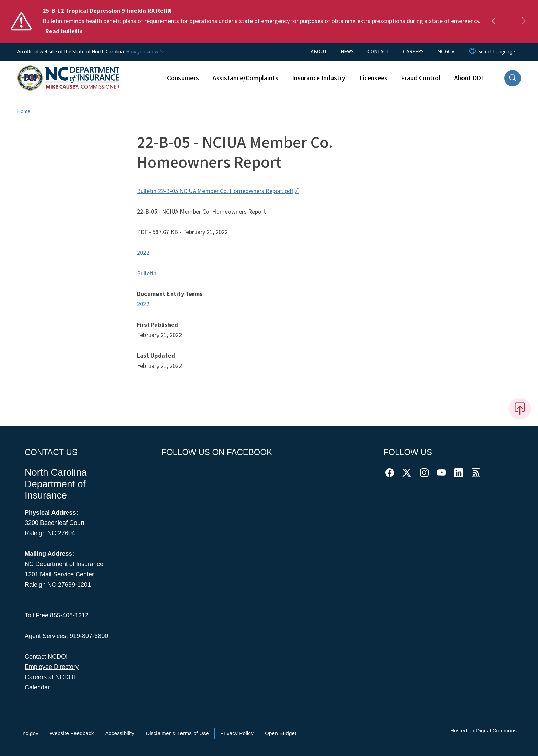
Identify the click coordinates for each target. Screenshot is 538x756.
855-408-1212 (69, 615)
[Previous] (493, 21)
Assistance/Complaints (245, 78)
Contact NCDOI (46, 657)
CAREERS (413, 52)
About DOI (469, 78)
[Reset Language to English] (472, 52)
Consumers (183, 78)
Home (24, 111)
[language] (497, 52)
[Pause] (508, 21)
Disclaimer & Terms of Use (177, 733)
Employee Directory (52, 667)
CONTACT (378, 52)
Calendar (37, 687)
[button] (513, 78)
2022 (143, 253)
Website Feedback (72, 733)
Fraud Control (421, 78)
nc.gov (31, 733)
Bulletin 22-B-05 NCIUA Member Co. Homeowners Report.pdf (218, 191)
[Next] (524, 21)
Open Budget (281, 733)
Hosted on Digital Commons (483, 730)
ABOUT (319, 52)
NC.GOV (446, 52)
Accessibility (120, 733)
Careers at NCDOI (50, 677)
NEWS (347, 52)
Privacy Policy (237, 733)
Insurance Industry (319, 78)
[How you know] (145, 52)
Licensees (373, 78)
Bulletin (147, 273)
